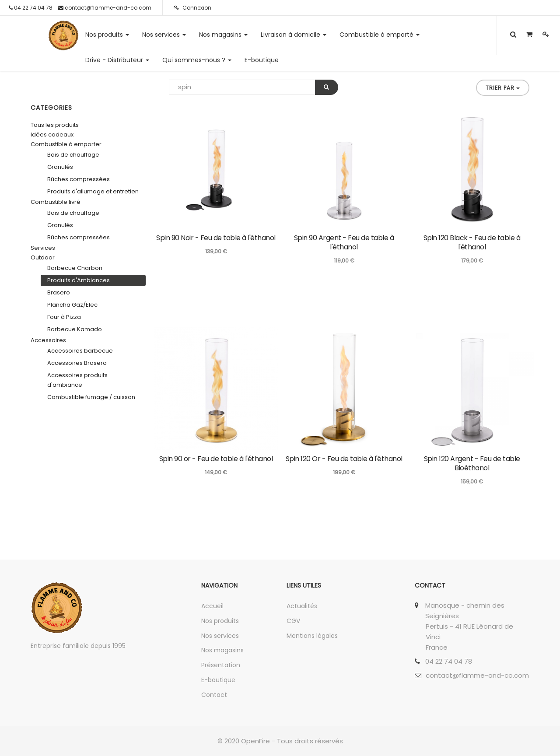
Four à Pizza (64, 317)
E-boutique (218, 680)
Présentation (221, 665)
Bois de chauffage (73, 155)
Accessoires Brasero (77, 363)
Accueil (212, 606)
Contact (214, 695)
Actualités (302, 606)
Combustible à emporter (66, 144)
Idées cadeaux (52, 135)
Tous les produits (55, 125)
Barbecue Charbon (75, 268)
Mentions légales (312, 636)
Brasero (59, 292)
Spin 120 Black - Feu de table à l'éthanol (472, 242)
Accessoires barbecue (80, 351)
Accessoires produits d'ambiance (77, 380)
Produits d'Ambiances (79, 280)
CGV (293, 621)
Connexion (192, 8)
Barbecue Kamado (75, 329)
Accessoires (48, 340)
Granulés (60, 167)
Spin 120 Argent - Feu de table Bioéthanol (472, 463)
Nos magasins (222, 650)
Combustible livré (56, 202)
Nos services (220, 636)
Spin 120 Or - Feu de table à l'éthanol (344, 459)
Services (43, 248)
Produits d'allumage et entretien (93, 191)
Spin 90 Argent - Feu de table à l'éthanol (344, 242)
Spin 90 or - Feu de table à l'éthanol (216, 459)
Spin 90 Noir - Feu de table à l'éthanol (216, 238)
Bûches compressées (79, 179)
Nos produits (220, 621)
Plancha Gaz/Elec (72, 305)
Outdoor (43, 257)
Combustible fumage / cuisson (91, 397)
